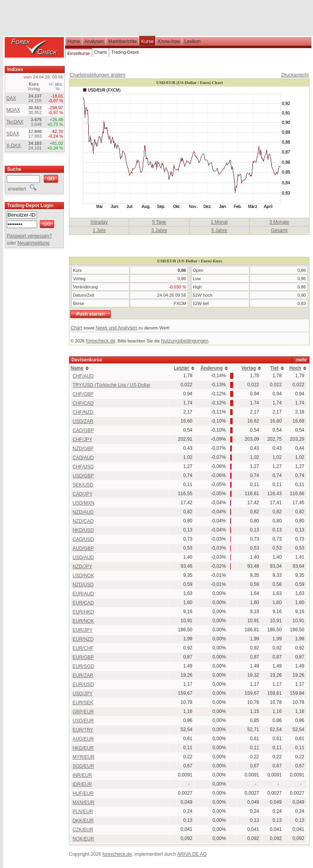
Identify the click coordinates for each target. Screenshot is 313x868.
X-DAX (14, 146)
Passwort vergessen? (29, 236)
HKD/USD (83, 530)
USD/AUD (83, 557)
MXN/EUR (83, 803)
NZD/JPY (82, 567)
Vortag (249, 368)
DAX (11, 98)
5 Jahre (219, 230)
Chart (76, 328)
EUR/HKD (83, 612)
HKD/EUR (83, 748)
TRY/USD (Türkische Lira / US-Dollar (111, 385)
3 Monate (279, 222)
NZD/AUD (83, 512)
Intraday (99, 222)
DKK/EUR (83, 821)
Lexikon (192, 41)
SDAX (13, 134)
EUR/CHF (83, 648)
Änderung (211, 368)
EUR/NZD (83, 639)
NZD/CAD (83, 521)
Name (77, 368)
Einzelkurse (79, 53)
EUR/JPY (83, 630)
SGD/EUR (83, 766)
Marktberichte (122, 41)
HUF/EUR (83, 793)
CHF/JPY (82, 440)
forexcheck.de (101, 341)
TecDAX (15, 122)
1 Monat (219, 222)
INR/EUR (82, 775)
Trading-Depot (125, 52)
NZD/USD (83, 585)
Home (74, 41)
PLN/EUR (83, 812)
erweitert (21, 189)
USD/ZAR (83, 421)
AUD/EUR (83, 739)
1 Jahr (99, 230)
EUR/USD (83, 685)
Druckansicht (295, 75)
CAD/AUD (83, 458)
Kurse (147, 41)
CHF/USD (83, 467)
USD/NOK (83, 576)
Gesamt (279, 230)
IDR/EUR (82, 784)
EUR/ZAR (83, 675)
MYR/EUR (83, 757)
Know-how (169, 41)
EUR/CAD (83, 603)
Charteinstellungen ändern (98, 75)
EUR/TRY (83, 730)
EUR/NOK (83, 621)
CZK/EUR (83, 830)
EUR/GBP (83, 657)
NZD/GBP (83, 449)
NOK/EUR (83, 839)
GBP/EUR (83, 712)
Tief (274, 368)
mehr (301, 360)
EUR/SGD (83, 666)
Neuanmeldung (33, 243)
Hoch (295, 368)
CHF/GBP (83, 394)
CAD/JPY (83, 494)
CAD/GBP (83, 430)
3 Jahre (159, 230)
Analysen (94, 41)
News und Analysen (116, 328)
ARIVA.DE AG (192, 854)
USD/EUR (83, 721)
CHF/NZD (83, 412)
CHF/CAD (83, 403)
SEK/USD (83, 485)
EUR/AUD (83, 594)
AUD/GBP (83, 548)
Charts (101, 52)
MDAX (13, 110)
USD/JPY (83, 694)
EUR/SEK (83, 703)
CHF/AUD (83, 376)
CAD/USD (83, 539)
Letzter (182, 368)
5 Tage (159, 222)
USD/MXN (83, 503)
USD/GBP (83, 476)
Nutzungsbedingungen (185, 341)
